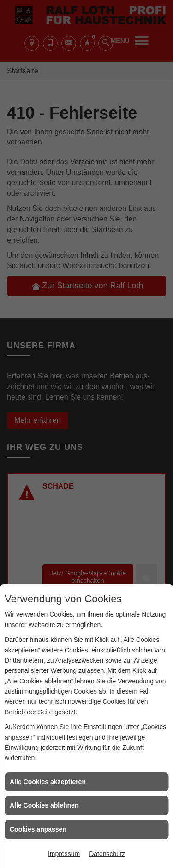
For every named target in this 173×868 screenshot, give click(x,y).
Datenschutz (107, 854)
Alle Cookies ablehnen (44, 805)
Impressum (64, 854)
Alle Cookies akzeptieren (48, 782)
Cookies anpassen (38, 829)
